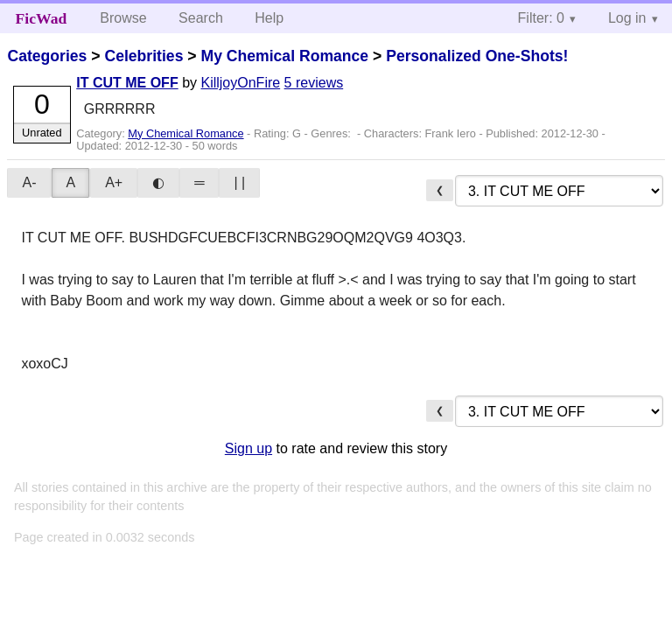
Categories (47, 56)
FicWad (42, 18)
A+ (114, 182)
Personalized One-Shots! (477, 56)
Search (201, 18)
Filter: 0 (541, 18)
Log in (627, 18)
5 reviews (314, 83)
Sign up (248, 448)
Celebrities (143, 56)
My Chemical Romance (284, 56)
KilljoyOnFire (240, 83)
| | (239, 182)
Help (269, 18)
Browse (123, 18)
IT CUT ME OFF (127, 83)
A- (29, 182)
